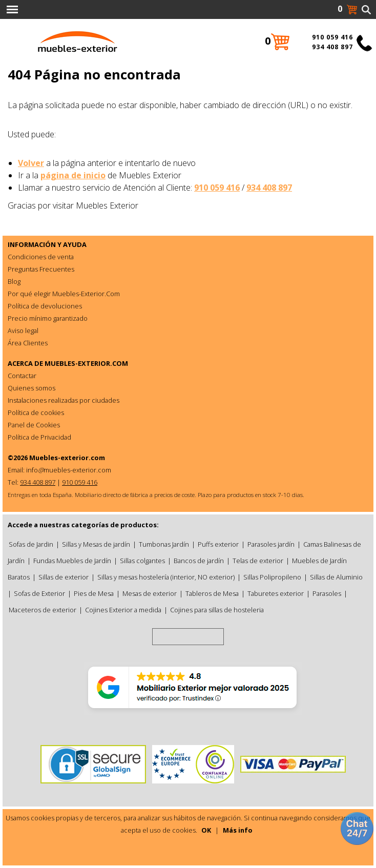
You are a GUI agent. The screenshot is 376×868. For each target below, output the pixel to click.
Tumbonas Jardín (164, 544)
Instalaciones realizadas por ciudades (64, 400)
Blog (14, 281)
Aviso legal (23, 330)
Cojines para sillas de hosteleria (217, 610)
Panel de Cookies (34, 425)
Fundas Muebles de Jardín (72, 561)
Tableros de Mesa (212, 593)
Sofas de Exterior (39, 593)
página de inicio (73, 175)
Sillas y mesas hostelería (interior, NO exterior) (166, 577)
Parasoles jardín (271, 544)
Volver (31, 163)
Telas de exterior (258, 561)
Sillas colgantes (142, 561)
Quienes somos (32, 388)
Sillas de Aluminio (336, 577)
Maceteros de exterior (43, 610)
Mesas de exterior (150, 593)
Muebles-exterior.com (67, 458)
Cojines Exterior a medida (123, 610)
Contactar (22, 376)
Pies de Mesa (94, 593)
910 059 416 (217, 188)
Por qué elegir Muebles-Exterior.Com (64, 294)
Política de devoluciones (45, 306)
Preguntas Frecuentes (41, 269)
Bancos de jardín (199, 561)
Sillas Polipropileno (272, 577)
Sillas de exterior (64, 577)
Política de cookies (36, 412)
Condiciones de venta (41, 257)
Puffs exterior (218, 544)
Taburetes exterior (276, 593)
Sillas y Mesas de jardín (96, 544)
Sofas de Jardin (31, 544)
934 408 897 (269, 188)
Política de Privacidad (39, 437)
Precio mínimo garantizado (48, 318)
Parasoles (327, 593)
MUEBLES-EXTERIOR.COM (86, 363)
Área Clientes (28, 343)
